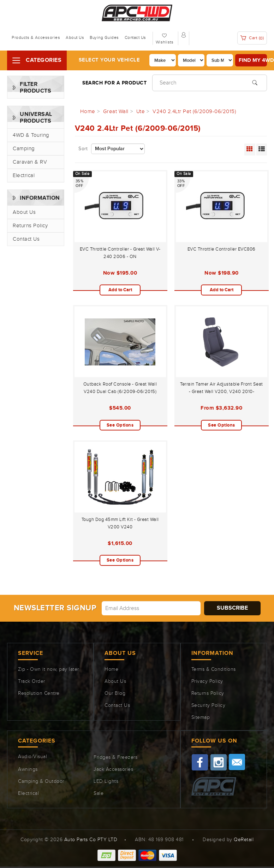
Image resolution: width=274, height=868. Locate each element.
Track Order (32, 681)
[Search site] (255, 82)
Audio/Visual (32, 757)
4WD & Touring (31, 135)
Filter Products (35, 88)
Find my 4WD (253, 60)
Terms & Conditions (214, 669)
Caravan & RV (30, 162)
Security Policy (209, 705)
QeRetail (244, 840)
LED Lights (106, 781)
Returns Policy (30, 226)
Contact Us (135, 37)
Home (111, 669)
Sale (99, 793)
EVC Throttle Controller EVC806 (222, 249)
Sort (83, 149)
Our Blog (115, 693)
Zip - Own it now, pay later (49, 669)
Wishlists (165, 42)
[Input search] (210, 83)
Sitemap (201, 717)
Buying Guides (104, 37)
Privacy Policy (207, 681)
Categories (44, 60)
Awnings (28, 769)
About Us (75, 37)
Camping (24, 149)
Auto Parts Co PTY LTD (91, 840)
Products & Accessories (36, 37)
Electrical (24, 175)
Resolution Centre (39, 693)
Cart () (252, 38)
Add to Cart (120, 290)
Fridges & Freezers (115, 757)
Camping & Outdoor (41, 781)
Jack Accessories (113, 769)
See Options (120, 425)
